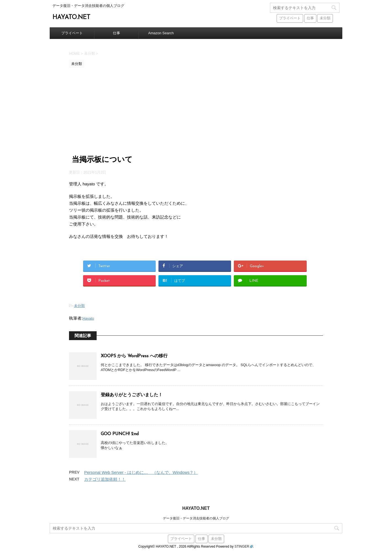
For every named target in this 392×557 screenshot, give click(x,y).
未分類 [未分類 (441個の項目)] (325, 18)
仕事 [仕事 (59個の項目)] (310, 18)
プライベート (72, 33)
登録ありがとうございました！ (132, 395)
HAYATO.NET (71, 18)
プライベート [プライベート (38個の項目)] (290, 18)
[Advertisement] (196, 112)
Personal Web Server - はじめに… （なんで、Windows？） (141, 472)
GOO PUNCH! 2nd (120, 434)
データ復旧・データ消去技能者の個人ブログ (196, 518)
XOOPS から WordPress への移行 (134, 356)
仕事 (116, 33)
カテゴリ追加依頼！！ (105, 479)
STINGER (242, 547)
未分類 (79, 306)
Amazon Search (161, 33)
